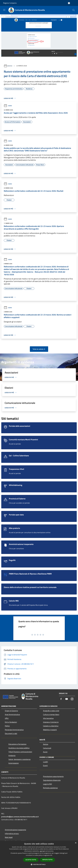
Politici (7, 726)
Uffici (7, 718)
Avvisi (10, 66)
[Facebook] (61, 699)
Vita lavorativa (48, 718)
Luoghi (46, 762)
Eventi (45, 766)
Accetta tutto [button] (31, 860)
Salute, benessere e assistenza (19, 759)
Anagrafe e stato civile (51, 711)
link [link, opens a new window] (51, 855)
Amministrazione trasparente (15, 830)
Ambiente (12, 756)
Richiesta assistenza (50, 788)
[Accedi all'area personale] (69, 3)
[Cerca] (74, 10)
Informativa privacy (12, 833)
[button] (39, 864)
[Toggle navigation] (4, 10)
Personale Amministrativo (14, 730)
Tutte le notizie (39, 349)
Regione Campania (10, 3)
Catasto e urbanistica (51, 726)
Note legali (9, 837)
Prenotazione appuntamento (53, 776)
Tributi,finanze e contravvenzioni (20, 752)
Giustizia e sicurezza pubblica (19, 748)
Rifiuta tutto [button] (47, 860)
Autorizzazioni (14, 763)
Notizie (46, 744)
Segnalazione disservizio (52, 780)
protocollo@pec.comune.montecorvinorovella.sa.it (20, 817)
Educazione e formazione (17, 744)
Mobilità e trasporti (50, 730)
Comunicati (47, 748)
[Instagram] (72, 699)
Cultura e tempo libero (51, 714)
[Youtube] (67, 699)
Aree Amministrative (12, 714)
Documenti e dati (11, 733)
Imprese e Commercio (51, 722)
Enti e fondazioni (11, 722)
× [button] (76, 843)
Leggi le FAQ (48, 784)
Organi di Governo (11, 711)
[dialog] (39, 854)
